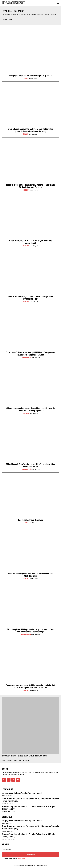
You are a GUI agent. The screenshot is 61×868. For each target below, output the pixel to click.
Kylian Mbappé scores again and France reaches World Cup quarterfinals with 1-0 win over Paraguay (30, 130)
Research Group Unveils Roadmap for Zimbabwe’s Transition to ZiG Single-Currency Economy (30, 186)
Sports (26, 134)
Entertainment (26, 358)
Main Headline (26, 635)
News (26, 78)
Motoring (26, 413)
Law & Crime (26, 246)
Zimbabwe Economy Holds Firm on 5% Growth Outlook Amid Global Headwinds (30, 575)
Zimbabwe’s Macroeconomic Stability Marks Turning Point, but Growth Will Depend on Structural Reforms (30, 686)
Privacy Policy (21, 859)
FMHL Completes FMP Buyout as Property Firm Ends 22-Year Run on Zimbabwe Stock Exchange (30, 631)
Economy (26, 190)
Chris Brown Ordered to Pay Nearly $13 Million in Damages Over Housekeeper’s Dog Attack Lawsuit (30, 354)
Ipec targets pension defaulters (30, 520)
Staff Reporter (33, 78)
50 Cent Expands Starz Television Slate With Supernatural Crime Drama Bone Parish (30, 465)
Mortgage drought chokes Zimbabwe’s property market (30, 75)
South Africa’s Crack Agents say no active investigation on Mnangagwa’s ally (30, 298)
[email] (30, 849)
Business (26, 523)
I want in (31, 854)
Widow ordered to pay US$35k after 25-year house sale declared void (30, 242)
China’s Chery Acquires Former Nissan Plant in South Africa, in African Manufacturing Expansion (30, 409)
